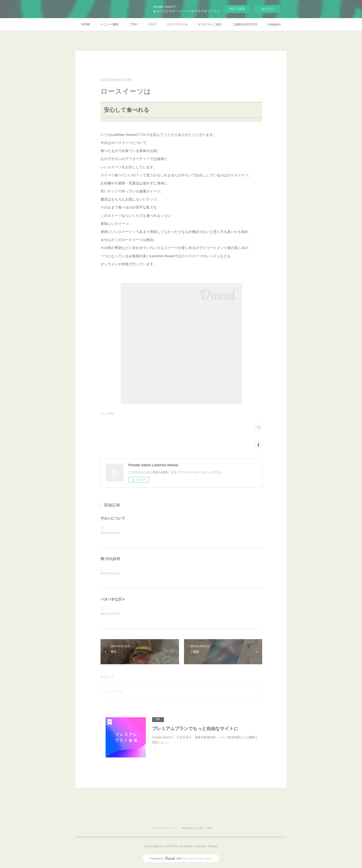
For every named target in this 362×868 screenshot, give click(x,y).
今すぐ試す (237, 9)
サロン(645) (107, 414)
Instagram (274, 24)
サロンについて (113, 518)
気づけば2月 (110, 559)
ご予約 (133, 24)
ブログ (152, 24)
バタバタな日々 (113, 600)
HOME (86, 24)
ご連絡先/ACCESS (245, 24)
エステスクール (177, 24)
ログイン (267, 9)
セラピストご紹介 (210, 24)
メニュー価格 (109, 24)
